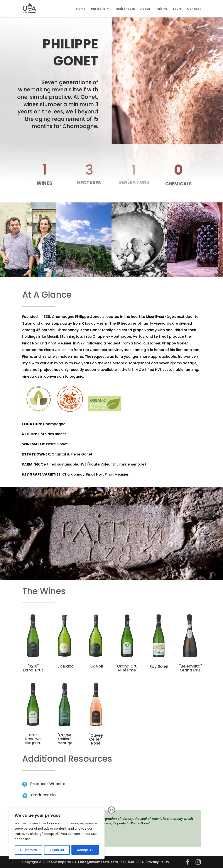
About (145, 9)
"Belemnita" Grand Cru (191, 668)
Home (81, 9)
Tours (177, 9)
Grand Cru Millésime (127, 668)
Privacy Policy (158, 862)
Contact (194, 9)
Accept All (85, 850)
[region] (57, 834)
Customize (28, 850)
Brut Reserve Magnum (33, 739)
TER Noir (96, 666)
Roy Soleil (159, 666)
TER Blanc (64, 666)
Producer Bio (43, 795)
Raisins (161, 9)
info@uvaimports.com (99, 862)
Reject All (57, 850)
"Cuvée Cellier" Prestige (64, 739)
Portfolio (98, 9)
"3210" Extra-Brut (33, 668)
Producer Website (48, 784)
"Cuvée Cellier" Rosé (96, 739)
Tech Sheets (125, 9)
